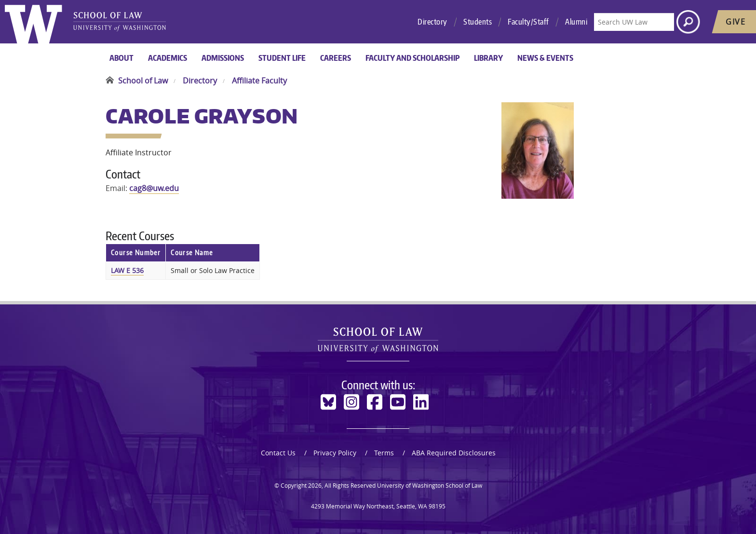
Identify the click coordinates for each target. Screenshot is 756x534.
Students (478, 22)
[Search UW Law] (634, 22)
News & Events (545, 58)
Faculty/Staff (528, 22)
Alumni (576, 22)
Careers (336, 58)
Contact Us (278, 453)
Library (488, 58)
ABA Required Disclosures (454, 453)
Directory (432, 22)
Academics (168, 58)
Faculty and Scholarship (412, 58)
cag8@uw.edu (154, 188)
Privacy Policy (335, 453)
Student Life (282, 58)
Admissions (223, 58)
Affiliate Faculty (259, 81)
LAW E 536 (127, 270)
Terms (384, 453)
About (121, 58)
